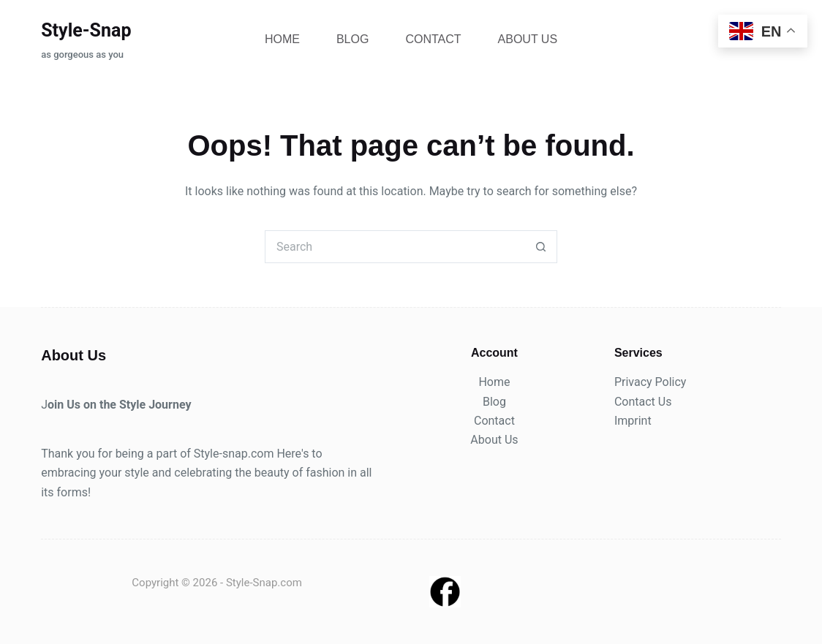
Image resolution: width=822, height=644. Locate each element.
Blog (352, 39)
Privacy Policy (651, 382)
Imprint (633, 421)
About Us (528, 39)
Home (282, 39)
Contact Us (643, 402)
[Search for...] (395, 247)
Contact (433, 39)
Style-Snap (86, 30)
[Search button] (541, 247)
